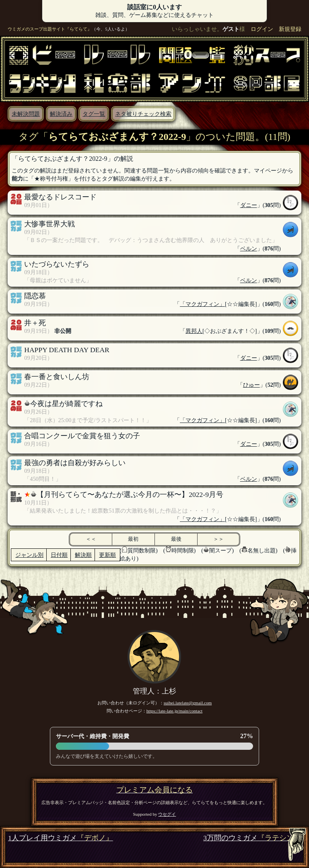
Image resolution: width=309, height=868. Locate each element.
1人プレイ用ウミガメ (61, 838)
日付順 (59, 555)
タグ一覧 (94, 114)
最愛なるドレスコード (60, 197)
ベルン (249, 248)
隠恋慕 (35, 296)
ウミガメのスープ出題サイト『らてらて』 (50, 29)
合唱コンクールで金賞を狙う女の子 (82, 436)
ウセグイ (167, 814)
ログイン (262, 29)
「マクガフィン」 (202, 304)
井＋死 (35, 323)
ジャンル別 (29, 555)
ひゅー (251, 385)
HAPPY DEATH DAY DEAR (67, 350)
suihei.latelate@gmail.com (188, 703)
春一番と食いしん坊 (57, 377)
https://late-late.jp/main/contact (175, 711)
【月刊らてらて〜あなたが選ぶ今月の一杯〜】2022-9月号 (130, 495)
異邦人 (194, 331)
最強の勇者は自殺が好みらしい (75, 463)
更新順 (107, 555)
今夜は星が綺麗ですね (66, 404)
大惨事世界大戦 (49, 224)
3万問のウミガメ (252, 838)
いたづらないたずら (57, 264)
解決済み (61, 114)
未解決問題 (26, 114)
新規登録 (290, 29)
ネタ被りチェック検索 (143, 114)
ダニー (249, 205)
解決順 (83, 555)
